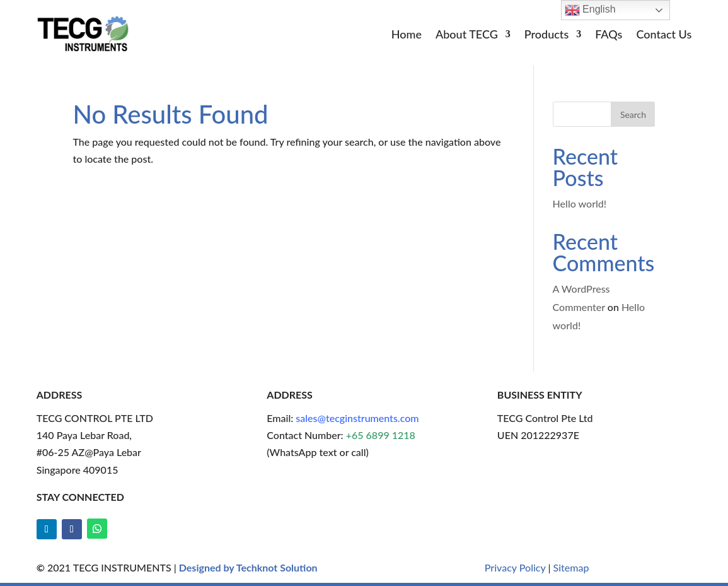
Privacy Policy (515, 567)
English (590, 10)
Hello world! (580, 203)
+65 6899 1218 (381, 435)
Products (546, 35)
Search (633, 114)
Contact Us (664, 35)
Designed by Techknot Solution (248, 567)
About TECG (467, 35)
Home (407, 35)
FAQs (609, 35)
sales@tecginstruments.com (357, 418)
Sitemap (571, 567)
